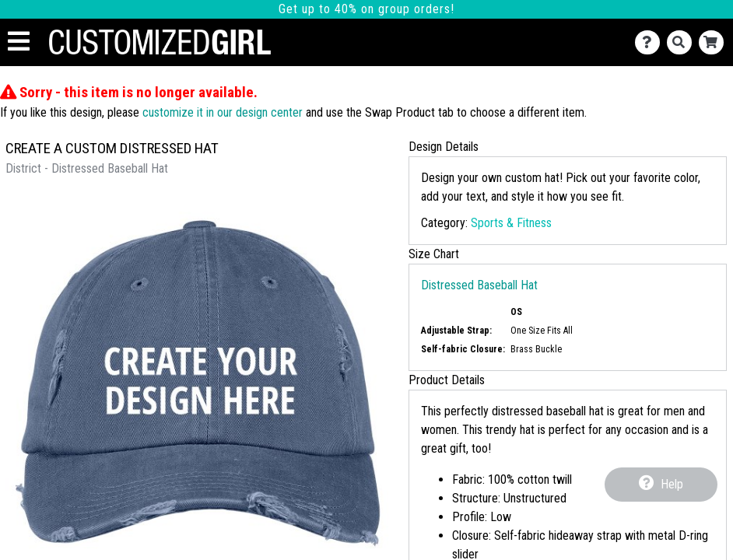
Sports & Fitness (511, 223)
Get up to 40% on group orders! (366, 9)
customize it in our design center (223, 112)
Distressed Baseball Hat (479, 285)
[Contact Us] (651, 42)
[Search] (683, 42)
